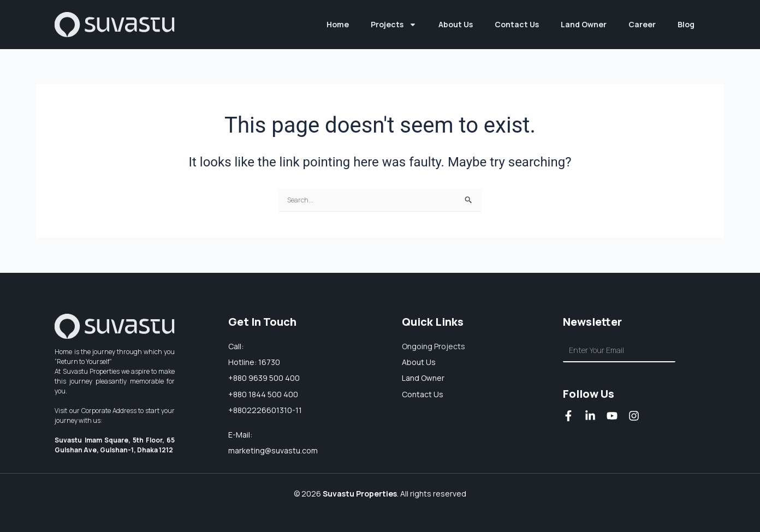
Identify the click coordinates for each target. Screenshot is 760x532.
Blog (686, 24)
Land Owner (584, 24)
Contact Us (517, 24)
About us (419, 362)
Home (338, 24)
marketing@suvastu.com (273, 450)
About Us (456, 24)
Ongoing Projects (434, 346)
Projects (394, 25)
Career (642, 24)
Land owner (423, 378)
